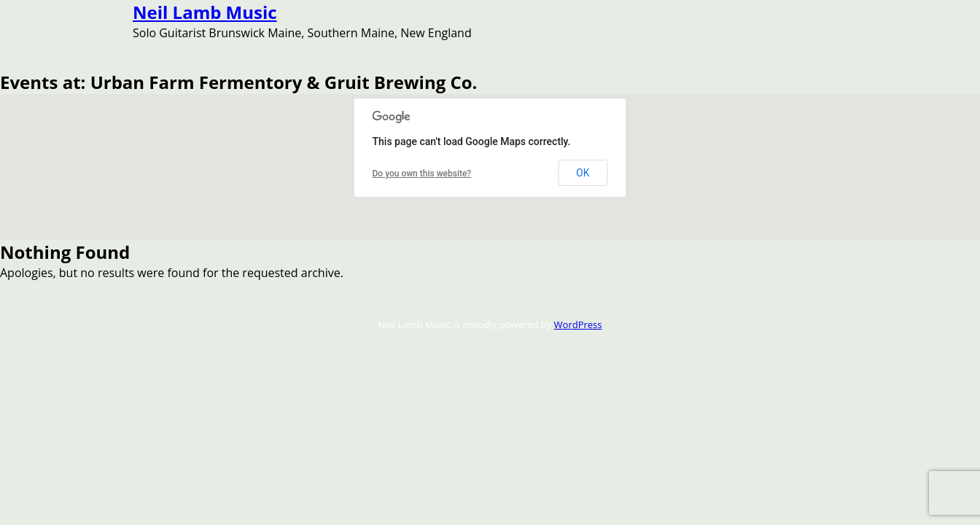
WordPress (578, 324)
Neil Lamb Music (205, 12)
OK (583, 173)
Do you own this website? (422, 174)
